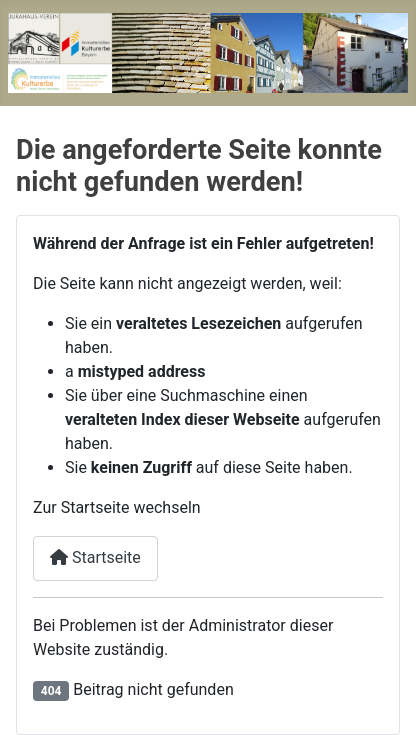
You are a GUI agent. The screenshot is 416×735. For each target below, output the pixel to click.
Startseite (95, 557)
